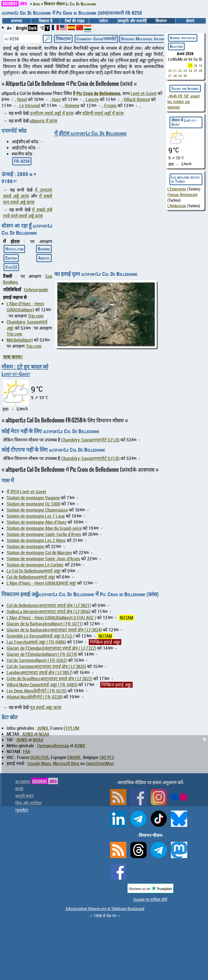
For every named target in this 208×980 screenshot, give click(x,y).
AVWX (43, 728)
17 (190, 66)
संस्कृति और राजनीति (132, 21)
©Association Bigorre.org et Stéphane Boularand (105, 909)
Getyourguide (36, 290)
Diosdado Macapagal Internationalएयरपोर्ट (154, 39)
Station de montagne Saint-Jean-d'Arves (43, 559)
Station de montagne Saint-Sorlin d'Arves (44, 534)
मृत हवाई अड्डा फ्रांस (46, 707)
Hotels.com (14, 249)
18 (195, 66)
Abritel (44, 258)
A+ (9, 28)
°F (47, 28)
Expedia (11, 258)
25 (195, 71)
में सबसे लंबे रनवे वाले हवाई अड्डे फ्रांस (28, 213)
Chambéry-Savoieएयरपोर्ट (96, 39)
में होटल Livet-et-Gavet (26, 492)
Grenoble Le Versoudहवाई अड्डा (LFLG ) (41, 636)
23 (185, 71)
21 (175, 71)
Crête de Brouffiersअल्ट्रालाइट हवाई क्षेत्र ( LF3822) (49, 679)
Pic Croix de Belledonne (98, 93)
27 (170, 76)
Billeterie (176, 46)
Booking (44, 249)
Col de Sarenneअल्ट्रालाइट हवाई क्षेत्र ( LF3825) (46, 666)
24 (190, 71)
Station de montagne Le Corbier (35, 565)
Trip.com (36, 316)
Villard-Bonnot (137, 99)
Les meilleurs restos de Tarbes (185, 179)
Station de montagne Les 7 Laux (36, 516)
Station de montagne (26, 547)
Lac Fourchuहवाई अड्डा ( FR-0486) (36, 642)
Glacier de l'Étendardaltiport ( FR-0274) (42, 654)
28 (175, 76)
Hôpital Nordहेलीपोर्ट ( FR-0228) (34, 697)
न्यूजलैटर (22, 810)
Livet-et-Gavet (144, 93)
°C (42, 28)
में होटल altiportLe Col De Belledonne (90, 133)
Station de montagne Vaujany (33, 498)
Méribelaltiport (20, 340)
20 (170, 71)
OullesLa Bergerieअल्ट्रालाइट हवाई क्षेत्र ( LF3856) (49, 612)
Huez (56, 99)
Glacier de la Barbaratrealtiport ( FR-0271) (45, 624)
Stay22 (11, 267)
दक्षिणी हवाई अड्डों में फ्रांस (103, 113)
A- (3, 27)
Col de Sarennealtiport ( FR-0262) (37, 660)
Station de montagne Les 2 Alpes (36, 540)
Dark (33, 28)
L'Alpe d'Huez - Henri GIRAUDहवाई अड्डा (41, 583)
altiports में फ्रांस (44, 121)
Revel (22, 99)
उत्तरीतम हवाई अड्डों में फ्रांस (52, 113)
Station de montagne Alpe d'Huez (37, 522)
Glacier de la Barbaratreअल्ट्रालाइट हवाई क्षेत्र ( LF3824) (54, 630)
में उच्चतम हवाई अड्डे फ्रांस (28, 193)
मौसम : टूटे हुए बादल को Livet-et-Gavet (25, 370)
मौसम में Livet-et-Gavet (184, 122)
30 (185, 76)
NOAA (44, 734)
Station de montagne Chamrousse (37, 510)
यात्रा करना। (13, 357)
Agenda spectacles (183, 38)
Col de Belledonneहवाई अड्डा (31, 577)
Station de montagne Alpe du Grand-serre (44, 528)
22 (180, 71)
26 (200, 71)
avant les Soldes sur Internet (184, 102)
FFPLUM (71, 728)
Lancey (92, 99)
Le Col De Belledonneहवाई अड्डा (34, 571)
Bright (22, 28)
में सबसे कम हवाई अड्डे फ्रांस (28, 199)
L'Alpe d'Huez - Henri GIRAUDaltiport (25, 307)
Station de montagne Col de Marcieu (39, 553)
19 (200, 66)
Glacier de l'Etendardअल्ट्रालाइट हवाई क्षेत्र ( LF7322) (51, 648)
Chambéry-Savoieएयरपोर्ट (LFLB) (90, 440)
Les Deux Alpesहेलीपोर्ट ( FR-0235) (37, 691)
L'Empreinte (177, 189)
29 (180, 76)
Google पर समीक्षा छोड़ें (150, 899)
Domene (72, 106)
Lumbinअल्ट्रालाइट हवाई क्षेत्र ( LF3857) (40, 673)
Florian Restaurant (183, 195)
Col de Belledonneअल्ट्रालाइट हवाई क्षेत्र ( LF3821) (49, 605)
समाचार (16, 21)
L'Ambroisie (177, 206)
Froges (110, 106)
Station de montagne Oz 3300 (33, 504)
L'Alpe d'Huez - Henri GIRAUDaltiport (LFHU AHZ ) (51, 618)
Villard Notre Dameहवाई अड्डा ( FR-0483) (42, 685)
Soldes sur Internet (185, 88)
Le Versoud (30, 106)
